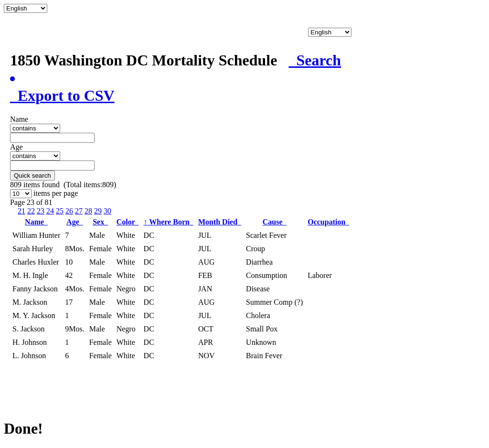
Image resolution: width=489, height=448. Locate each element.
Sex (100, 222)
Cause (275, 222)
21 (21, 211)
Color (128, 222)
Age (75, 222)
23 (41, 211)
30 (107, 211)
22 (31, 211)
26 (69, 211)
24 (50, 211)
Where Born (169, 222)
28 (88, 211)
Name (36, 222)
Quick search (32, 176)
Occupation (328, 222)
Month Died (220, 222)
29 (98, 211)
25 (60, 211)
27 (79, 211)
